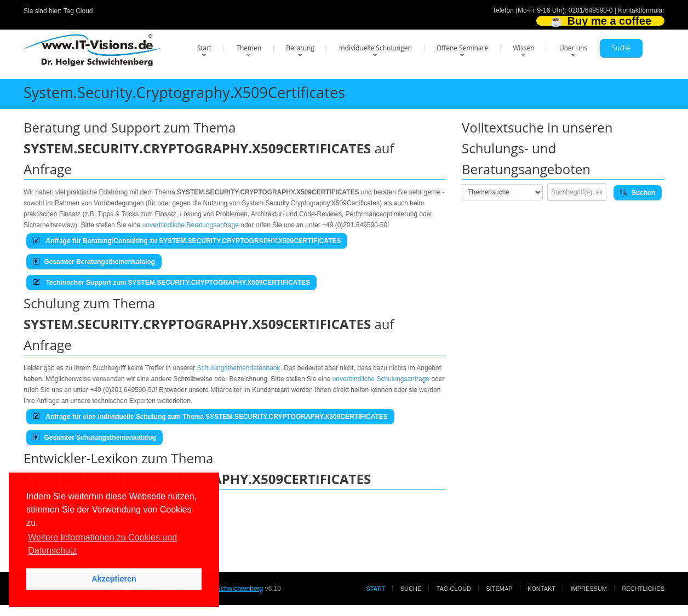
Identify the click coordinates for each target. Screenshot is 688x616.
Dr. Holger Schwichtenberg (224, 589)
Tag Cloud (78, 11)
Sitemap (499, 589)
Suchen (638, 193)
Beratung (300, 48)
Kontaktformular (641, 10)
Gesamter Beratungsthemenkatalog (94, 262)
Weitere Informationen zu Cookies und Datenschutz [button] (102, 544)
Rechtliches (643, 589)
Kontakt (541, 589)
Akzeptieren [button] (114, 579)
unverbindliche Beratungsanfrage (191, 225)
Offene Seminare (463, 48)
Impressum (589, 589)
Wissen (524, 48)
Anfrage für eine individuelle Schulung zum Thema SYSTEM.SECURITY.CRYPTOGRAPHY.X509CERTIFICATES (210, 417)
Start (205, 48)
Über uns (573, 48)
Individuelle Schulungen (375, 48)
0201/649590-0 (591, 10)
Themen (249, 48)
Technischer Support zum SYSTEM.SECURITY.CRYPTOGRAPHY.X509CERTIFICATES (171, 283)
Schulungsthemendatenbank (238, 368)
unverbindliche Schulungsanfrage (381, 379)
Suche (621, 48)
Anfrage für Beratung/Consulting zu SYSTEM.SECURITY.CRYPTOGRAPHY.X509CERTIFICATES (187, 241)
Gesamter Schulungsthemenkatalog (94, 437)
